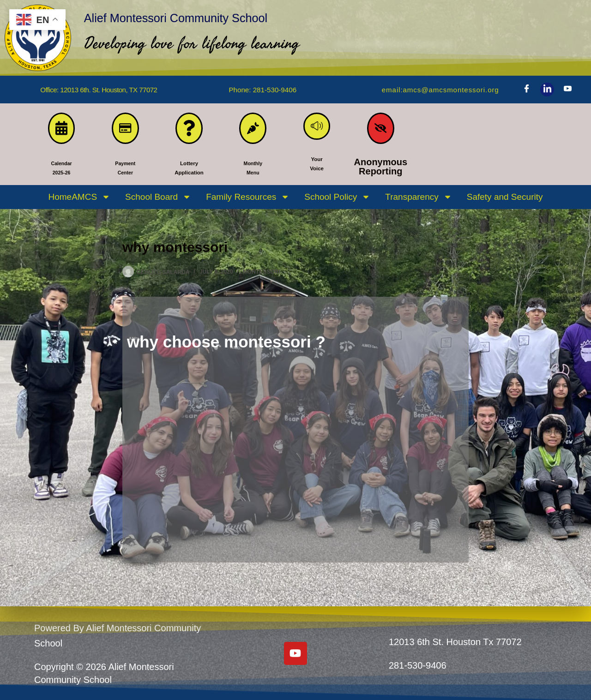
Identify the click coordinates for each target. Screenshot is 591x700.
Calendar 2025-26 (61, 170)
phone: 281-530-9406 (263, 90)
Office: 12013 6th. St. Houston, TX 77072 (99, 90)
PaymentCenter (125, 170)
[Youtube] (568, 90)
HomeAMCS (80, 201)
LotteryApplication (189, 170)
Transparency (418, 201)
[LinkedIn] (547, 90)
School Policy (337, 201)
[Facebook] (526, 90)
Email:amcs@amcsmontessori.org (434, 90)
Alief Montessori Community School (248, 15)
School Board (158, 201)
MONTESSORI (262, 276)
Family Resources (248, 201)
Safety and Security (505, 200)
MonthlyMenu (253, 170)
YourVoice (317, 170)
